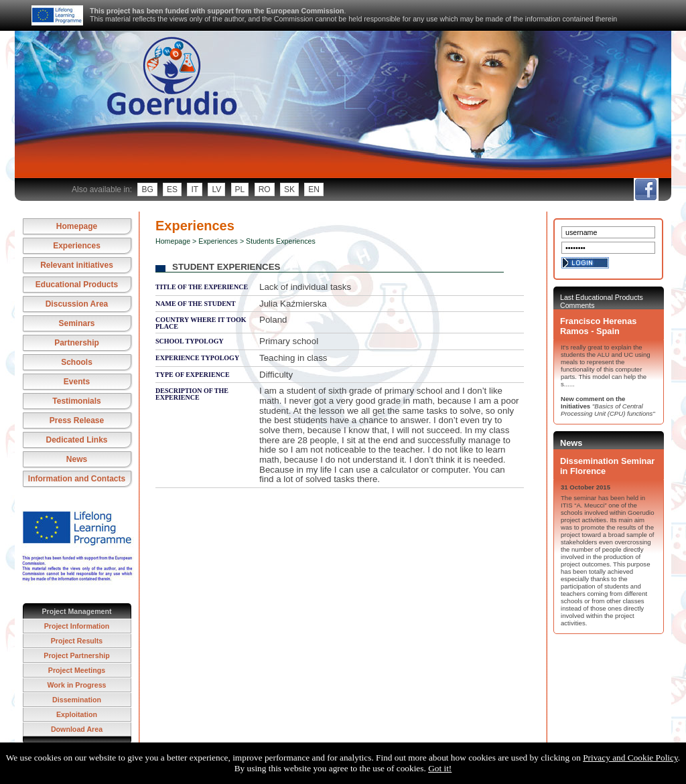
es (172, 189)
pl (240, 189)
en (314, 189)
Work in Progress (76, 685)
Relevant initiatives (77, 265)
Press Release (77, 420)
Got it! (440, 768)
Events (77, 382)
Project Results (77, 641)
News (77, 459)
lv (216, 189)
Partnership (77, 343)
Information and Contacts (77, 479)
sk (289, 189)
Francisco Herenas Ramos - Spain (598, 326)
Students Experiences (281, 241)
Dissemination (77, 700)
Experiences (77, 246)
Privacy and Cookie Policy (630, 758)
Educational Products (77, 285)
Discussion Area (77, 304)
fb (645, 189)
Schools (77, 362)
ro (265, 189)
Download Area (77, 729)
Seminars (76, 323)
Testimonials (76, 401)
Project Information (77, 626)
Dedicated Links (76, 440)
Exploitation (77, 714)
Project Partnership (76, 655)
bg (147, 189)
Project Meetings (77, 670)
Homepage (77, 226)
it (195, 189)
